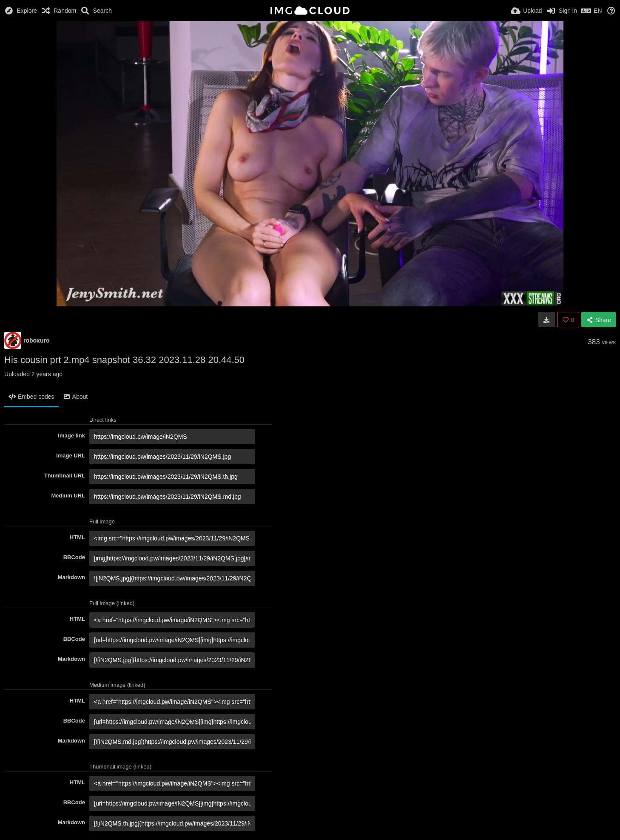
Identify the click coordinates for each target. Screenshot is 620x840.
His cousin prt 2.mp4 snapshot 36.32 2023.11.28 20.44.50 (124, 360)
